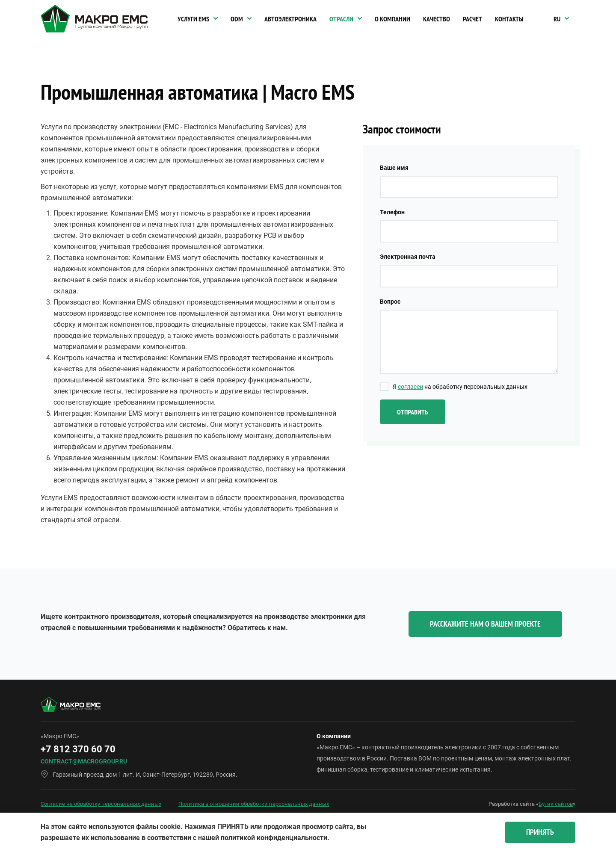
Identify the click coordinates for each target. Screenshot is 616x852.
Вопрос (390, 302)
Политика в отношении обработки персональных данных (254, 804)
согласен (410, 387)
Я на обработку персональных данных (460, 387)
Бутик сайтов (556, 804)
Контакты (509, 19)
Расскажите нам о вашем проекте (485, 624)
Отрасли (341, 19)
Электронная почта (408, 257)
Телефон (392, 212)
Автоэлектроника (290, 19)
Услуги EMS (193, 19)
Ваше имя (394, 168)
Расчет (472, 19)
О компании (392, 19)
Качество (437, 19)
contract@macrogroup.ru (84, 761)
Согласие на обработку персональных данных (101, 804)
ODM (237, 19)
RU (557, 19)
